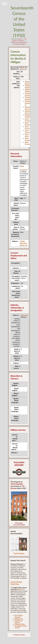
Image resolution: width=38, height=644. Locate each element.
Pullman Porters (20, 624)
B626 (22, 166)
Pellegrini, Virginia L (28, 116)
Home (20, 39)
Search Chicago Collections (16, 583)
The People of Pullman (19, 40)
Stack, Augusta (28, 120)
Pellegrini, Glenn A (28, 108)
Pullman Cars (19, 619)
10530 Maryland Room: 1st (24, 243)
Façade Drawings (19, 553)
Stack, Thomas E (28, 143)
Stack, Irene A (27, 127)
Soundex (23, 170)
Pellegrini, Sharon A (28, 112)
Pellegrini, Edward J (28, 98)
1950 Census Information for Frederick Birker (19, 43)
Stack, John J (27, 135)
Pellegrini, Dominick (28, 94)
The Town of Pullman (19, 621)
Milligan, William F (28, 86)
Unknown (24, 315)
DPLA (20, 589)
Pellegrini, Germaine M (28, 103)
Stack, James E (28, 131)
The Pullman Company (19, 616)
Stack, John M (27, 139)
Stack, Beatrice (28, 124)
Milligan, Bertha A (28, 83)
